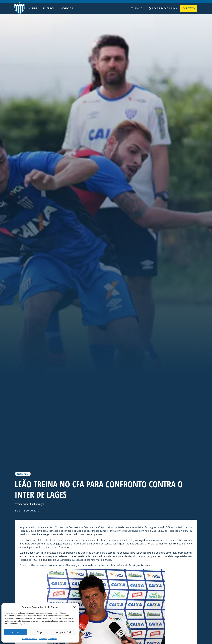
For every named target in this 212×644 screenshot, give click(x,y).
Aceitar (16, 632)
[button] (74, 607)
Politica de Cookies (30, 639)
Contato (189, 8)
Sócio (137, 8)
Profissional (23, 474)
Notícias (67, 8)
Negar (40, 632)
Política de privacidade (48, 639)
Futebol (49, 8)
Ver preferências (65, 632)
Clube (33, 8)
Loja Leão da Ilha (163, 8)
